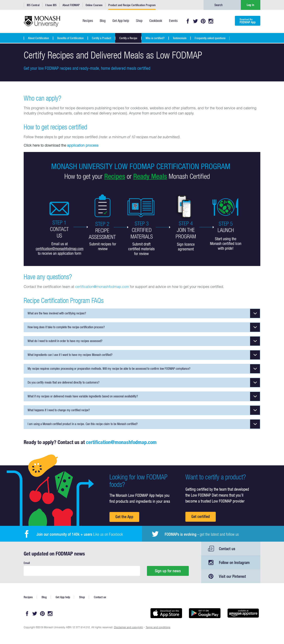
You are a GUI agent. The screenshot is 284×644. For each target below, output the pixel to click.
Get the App (124, 517)
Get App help (63, 597)
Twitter (195, 21)
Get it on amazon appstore (243, 613)
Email (27, 563)
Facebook (188, 21)
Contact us (227, 549)
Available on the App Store (166, 613)
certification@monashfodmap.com (102, 287)
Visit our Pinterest (232, 576)
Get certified (201, 516)
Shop (82, 597)
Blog (44, 597)
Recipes (28, 597)
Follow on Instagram (234, 562)
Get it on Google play (205, 613)
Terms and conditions (158, 628)
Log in (250, 5)
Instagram (211, 21)
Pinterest (203, 21)
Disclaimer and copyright (128, 628)
